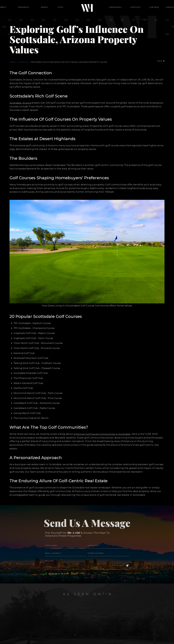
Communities (115, 10)
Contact (159, 10)
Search (48, 10)
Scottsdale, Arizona (21, 103)
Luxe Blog (147, 10)
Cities (60, 10)
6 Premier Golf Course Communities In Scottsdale (103, 434)
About (14, 10)
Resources (31, 10)
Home (12, 62)
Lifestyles (132, 10)
